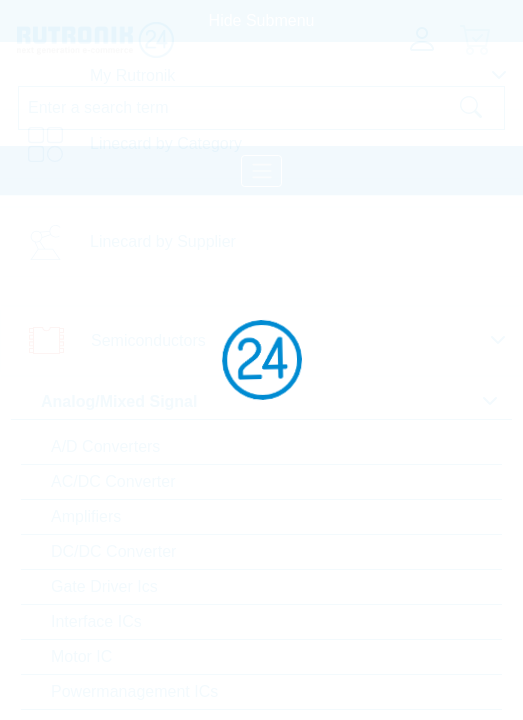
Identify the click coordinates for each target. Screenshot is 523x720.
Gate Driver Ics (104, 586)
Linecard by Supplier (163, 241)
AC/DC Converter (113, 481)
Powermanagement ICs (134, 691)
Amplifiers (86, 516)
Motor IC (81, 656)
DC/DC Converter (113, 551)
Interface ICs (96, 621)
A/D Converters (105, 446)
